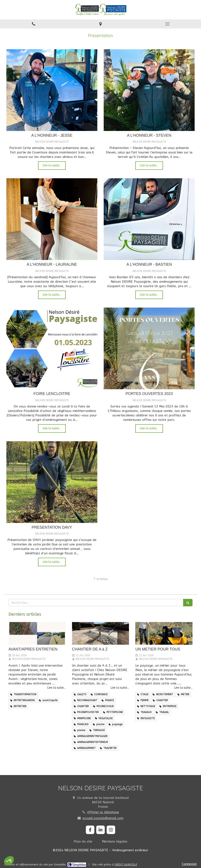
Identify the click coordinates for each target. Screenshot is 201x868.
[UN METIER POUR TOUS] (164, 633)
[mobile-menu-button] (168, 24)
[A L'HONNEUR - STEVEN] (149, 90)
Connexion (189, 864)
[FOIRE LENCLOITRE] (52, 348)
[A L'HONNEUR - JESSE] (52, 90)
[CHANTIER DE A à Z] (101, 633)
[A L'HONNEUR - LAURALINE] (52, 219)
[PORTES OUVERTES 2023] (149, 348)
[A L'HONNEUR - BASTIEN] (149, 219)
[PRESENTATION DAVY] (52, 482)
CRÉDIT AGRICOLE (126, 864)
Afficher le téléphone (103, 812)
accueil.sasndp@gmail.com (103, 818)
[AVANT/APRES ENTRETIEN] (37, 633)
